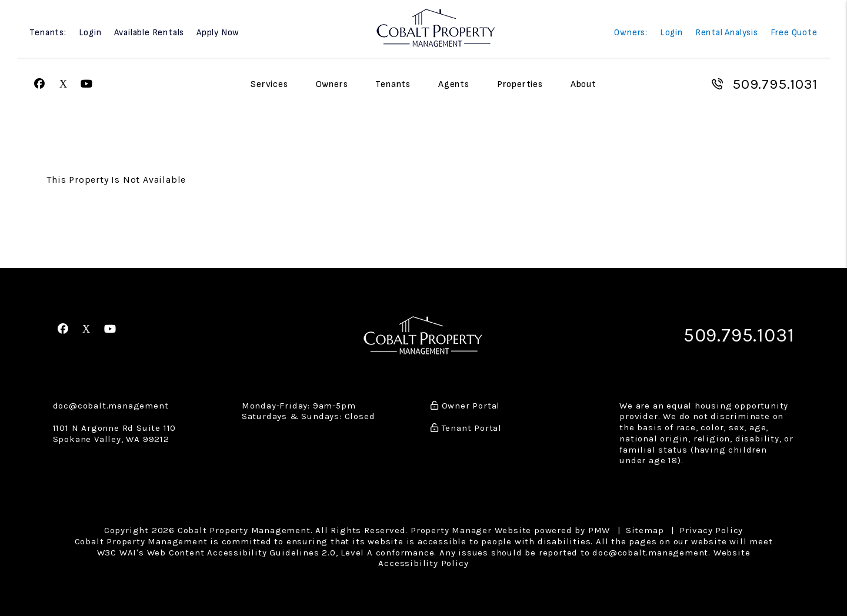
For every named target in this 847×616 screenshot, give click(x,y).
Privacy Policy (711, 530)
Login (90, 33)
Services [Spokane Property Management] (269, 84)
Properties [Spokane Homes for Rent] (520, 84)
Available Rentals (149, 33)
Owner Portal (465, 406)
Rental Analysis (727, 33)
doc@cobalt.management (111, 406)
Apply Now (218, 33)
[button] (40, 84)
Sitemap (645, 530)
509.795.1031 (775, 84)
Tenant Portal (466, 428)
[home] (436, 27)
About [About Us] (583, 84)
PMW (599, 530)
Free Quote (794, 33)
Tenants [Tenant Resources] (393, 84)
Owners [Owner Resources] (332, 84)
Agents (454, 84)
